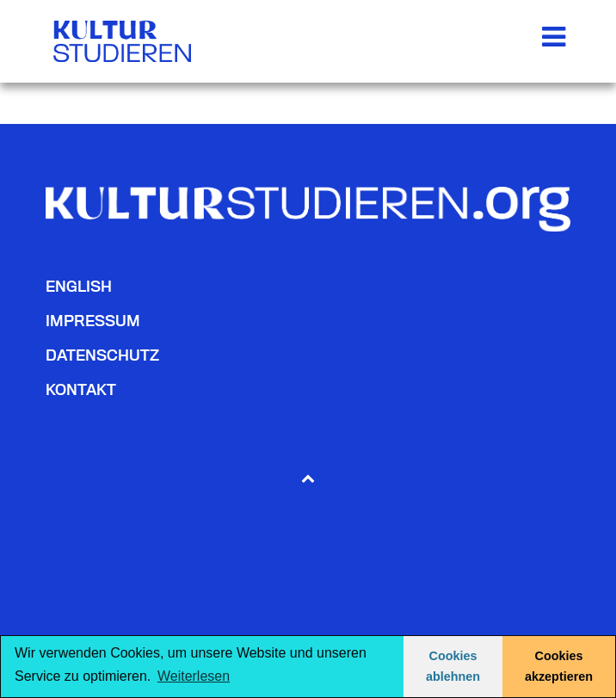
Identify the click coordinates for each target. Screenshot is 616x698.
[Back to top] (308, 477)
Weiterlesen (194, 676)
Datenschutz (102, 355)
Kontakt (81, 389)
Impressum (93, 321)
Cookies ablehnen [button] (453, 666)
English (79, 286)
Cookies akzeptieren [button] (559, 666)
